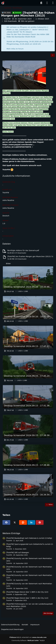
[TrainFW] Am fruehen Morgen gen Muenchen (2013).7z (30, 256)
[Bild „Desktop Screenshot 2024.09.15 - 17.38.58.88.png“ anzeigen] (28, 428)
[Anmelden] (47, 3)
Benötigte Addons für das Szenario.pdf (23, 250)
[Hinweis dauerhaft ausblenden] (52, 27)
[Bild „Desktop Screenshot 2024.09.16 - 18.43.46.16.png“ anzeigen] (28, 280)
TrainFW (7, 19)
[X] (15, 522)
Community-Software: (28, 641)
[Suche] (41, 3)
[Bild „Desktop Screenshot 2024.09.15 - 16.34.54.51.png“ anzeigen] (28, 488)
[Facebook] (6, 522)
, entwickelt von (28, 637)
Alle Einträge (48, 613)
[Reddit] (23, 522)
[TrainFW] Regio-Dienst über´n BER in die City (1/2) (27, 598)
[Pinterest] (40, 522)
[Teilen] (53, 55)
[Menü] (53, 3)
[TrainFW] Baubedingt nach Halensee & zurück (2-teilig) (29, 538)
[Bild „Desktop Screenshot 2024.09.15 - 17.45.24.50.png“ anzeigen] (28, 369)
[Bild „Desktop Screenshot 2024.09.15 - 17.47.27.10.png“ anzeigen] (28, 339)
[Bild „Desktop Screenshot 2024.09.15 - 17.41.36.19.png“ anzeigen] (28, 399)
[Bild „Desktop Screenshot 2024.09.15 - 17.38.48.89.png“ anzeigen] (28, 458)
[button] (31, 522)
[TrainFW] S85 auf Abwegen (18, 553)
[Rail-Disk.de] (3, 3)
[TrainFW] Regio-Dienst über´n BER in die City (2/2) (27, 592)
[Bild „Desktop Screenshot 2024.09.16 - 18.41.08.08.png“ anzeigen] (28, 310)
